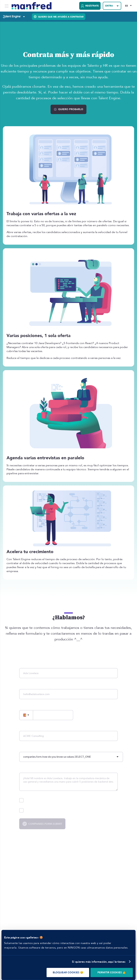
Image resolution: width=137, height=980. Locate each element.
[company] (68, 736)
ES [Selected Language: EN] (127, 6)
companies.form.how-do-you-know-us (42, 748)
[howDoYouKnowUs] (71, 757)
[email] (68, 694)
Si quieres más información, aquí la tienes (99, 962)
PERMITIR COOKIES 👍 (112, 972)
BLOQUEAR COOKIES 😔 (68, 972)
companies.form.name (33, 665)
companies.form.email (33, 686)
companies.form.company (35, 728)
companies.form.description (36, 769)
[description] (68, 782)
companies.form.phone (33, 707)
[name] (68, 673)
